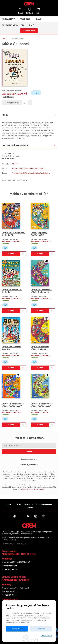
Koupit (11, 251)
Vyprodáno (15, 103)
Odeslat (29, 443)
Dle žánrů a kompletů (13, 25)
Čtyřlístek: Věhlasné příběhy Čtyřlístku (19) (41, 341)
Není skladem (8, 97)
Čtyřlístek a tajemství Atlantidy (12, 341)
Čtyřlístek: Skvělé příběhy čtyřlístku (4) (13, 232)
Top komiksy (29, 31)
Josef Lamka (40, 169)
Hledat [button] (20, 11)
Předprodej (25, 19)
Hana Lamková (18, 169)
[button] (40, 19)
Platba (18, 504)
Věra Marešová (31, 173)
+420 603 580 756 (11, 569)
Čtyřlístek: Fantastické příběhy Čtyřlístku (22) (41, 287)
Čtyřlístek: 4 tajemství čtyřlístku (12, 287)
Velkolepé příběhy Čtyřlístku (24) (39, 232)
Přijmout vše (17, 629)
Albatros (15, 164)
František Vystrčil (18, 173)
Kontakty (29, 508)
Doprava (9, 504)
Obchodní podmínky (44, 504)
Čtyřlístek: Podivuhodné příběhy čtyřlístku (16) (42, 396)
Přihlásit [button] (29, 11)
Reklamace (28, 504)
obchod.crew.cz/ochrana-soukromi (33, 481)
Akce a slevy (8, 19)
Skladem (5, 242)
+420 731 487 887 (11, 595)
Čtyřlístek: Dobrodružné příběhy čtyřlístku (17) (13, 396)
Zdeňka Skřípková (44, 173)
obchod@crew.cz (29, 456)
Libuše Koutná (29, 169)
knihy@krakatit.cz (11, 592)
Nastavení (41, 629)
